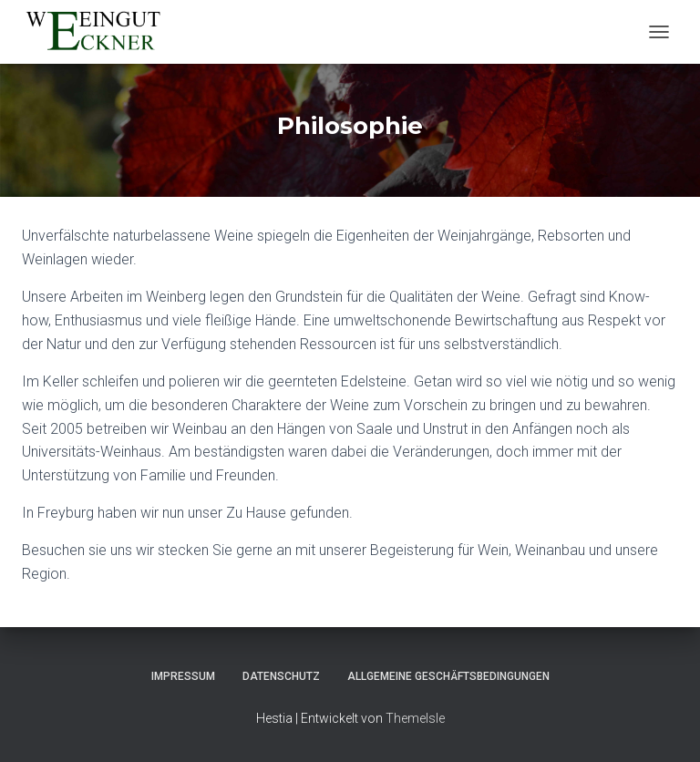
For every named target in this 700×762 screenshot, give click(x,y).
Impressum (183, 676)
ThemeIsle (415, 718)
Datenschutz (281, 676)
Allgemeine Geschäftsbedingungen (448, 676)
